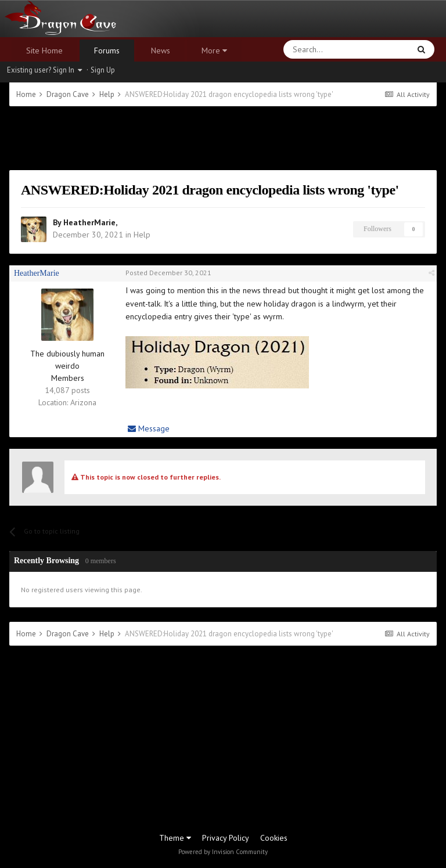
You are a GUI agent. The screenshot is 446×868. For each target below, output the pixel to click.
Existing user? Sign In (44, 70)
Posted (168, 273)
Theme (175, 838)
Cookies (274, 838)
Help (142, 235)
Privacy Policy (226, 838)
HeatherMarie (89, 222)
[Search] (319, 49)
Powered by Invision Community (223, 852)
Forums (107, 51)
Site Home (44, 51)
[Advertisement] (223, 138)
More (214, 51)
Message (149, 428)
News (161, 51)
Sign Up (103, 70)
